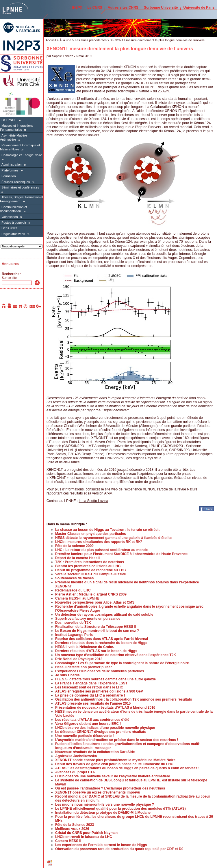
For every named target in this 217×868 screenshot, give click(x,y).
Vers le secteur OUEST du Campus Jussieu (91, 574)
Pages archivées (13, 234)
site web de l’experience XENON (130, 489)
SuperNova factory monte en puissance (88, 619)
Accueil (51, 40)
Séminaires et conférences (20, 187)
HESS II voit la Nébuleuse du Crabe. (85, 647)
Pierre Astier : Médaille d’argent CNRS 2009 (91, 594)
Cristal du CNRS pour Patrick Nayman (86, 833)
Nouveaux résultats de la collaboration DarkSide (95, 752)
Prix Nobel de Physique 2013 (79, 659)
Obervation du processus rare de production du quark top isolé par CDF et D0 (119, 849)
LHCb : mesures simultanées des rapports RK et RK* (99, 542)
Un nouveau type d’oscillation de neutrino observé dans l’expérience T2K (116, 655)
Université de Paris (199, 8)
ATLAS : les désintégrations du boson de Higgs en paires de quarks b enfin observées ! (127, 768)
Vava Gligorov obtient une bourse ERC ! (88, 724)
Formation (9, 176)
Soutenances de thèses (74, 578)
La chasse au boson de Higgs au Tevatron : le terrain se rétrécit (107, 530)
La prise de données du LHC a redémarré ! (90, 695)
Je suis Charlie (67, 675)
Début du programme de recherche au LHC (91, 570)
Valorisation (10, 217)
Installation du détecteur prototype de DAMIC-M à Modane (103, 813)
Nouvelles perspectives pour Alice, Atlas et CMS (95, 602)
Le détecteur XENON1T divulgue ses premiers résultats (101, 732)
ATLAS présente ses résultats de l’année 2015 (93, 703)
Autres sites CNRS (123, 8)
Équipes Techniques (16, 182)
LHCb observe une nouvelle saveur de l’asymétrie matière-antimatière (113, 776)
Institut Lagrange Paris (74, 635)
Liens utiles (9, 228)
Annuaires (10, 264)
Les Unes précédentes (91, 40)
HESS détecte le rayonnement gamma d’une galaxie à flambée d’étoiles (114, 538)
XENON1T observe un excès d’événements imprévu (98, 792)
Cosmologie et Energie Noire (22, 155)
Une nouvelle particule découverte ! (85, 736)
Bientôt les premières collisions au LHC (88, 566)
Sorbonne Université (161, 8)
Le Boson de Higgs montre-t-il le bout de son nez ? (97, 631)
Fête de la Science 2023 (75, 825)
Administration (12, 165)
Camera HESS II (68, 841)
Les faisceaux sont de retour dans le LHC (89, 687)
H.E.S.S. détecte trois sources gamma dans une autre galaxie (105, 679)
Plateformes (10, 170)
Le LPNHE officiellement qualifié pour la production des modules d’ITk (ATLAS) (120, 809)
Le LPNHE (9, 120)
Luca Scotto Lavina (93, 501)
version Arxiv (102, 493)
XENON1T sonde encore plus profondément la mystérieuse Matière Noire (115, 760)
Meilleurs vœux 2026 (72, 829)
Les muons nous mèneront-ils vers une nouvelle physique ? (105, 804)
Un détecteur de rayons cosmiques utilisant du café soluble (104, 615)
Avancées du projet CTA (75, 772)
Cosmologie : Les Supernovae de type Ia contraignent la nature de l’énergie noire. (123, 663)
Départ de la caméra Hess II (78, 558)
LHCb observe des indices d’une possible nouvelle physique (105, 728)
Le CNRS (95, 8)
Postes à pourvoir (14, 223)
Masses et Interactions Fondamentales (17, 128)
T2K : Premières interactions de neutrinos (90, 562)
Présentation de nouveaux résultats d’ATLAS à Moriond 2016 (105, 708)
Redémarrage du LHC (73, 590)
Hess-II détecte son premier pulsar (84, 667)
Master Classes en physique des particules (91, 534)
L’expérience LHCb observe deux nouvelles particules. (100, 671)
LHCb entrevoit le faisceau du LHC (84, 837)
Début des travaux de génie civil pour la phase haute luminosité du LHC (114, 764)
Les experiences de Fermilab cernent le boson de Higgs (101, 845)
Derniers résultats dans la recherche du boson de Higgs (101, 643)
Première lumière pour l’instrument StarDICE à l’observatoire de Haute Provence (121, 554)
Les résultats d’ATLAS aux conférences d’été (92, 720)
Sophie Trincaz (63, 56)
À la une (65, 40)
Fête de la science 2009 (74, 546)
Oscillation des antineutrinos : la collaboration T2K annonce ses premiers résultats (124, 699)
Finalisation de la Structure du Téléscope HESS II (96, 627)
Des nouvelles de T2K (73, 623)
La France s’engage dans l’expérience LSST (91, 683)
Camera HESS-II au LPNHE (77, 598)
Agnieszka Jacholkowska (76, 756)
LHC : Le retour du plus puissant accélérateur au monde (101, 550)
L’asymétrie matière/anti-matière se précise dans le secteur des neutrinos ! (117, 740)
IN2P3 (77, 8)
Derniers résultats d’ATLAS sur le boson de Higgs (96, 651)
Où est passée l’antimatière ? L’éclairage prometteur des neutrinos (110, 788)
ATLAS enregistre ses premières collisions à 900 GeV (99, 691)
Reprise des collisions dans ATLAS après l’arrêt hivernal (102, 639)
